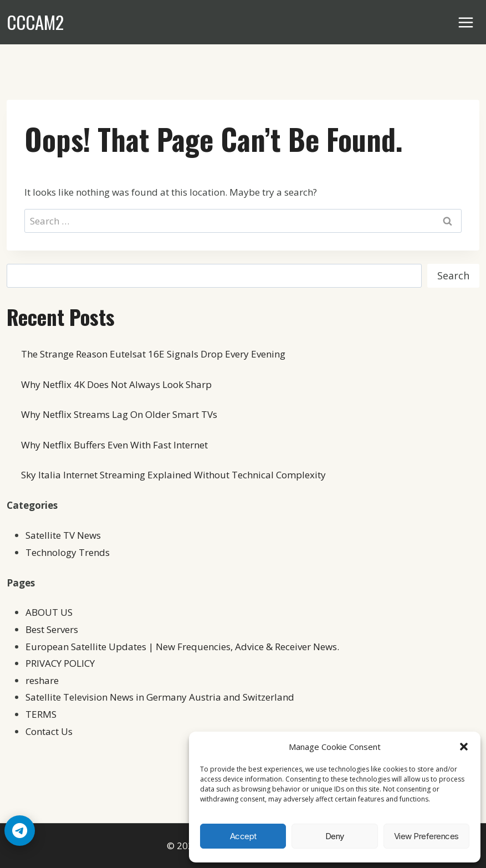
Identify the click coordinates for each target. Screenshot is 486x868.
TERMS (41, 714)
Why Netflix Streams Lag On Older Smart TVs (119, 414)
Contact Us (49, 731)
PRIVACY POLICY (60, 663)
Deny (335, 836)
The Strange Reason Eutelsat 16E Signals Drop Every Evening (153, 354)
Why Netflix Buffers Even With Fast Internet (114, 445)
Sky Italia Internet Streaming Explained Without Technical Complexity (173, 475)
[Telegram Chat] (20, 831)
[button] (464, 747)
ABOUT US (49, 612)
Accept (243, 836)
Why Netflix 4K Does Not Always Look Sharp (116, 384)
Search (453, 275)
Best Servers (52, 629)
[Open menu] (466, 22)
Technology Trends (68, 552)
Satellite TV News (63, 535)
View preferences (426, 836)
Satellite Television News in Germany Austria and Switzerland (160, 697)
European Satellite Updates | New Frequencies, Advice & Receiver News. (182, 647)
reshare (42, 680)
